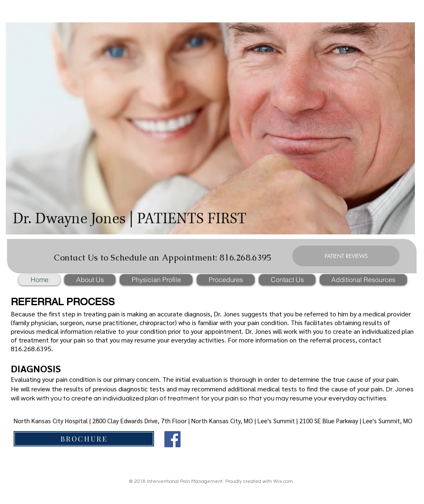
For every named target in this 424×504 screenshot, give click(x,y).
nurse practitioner (111, 322)
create (342, 331)
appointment (223, 331)
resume (145, 340)
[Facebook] (172, 439)
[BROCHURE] (84, 439)
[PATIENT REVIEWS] (346, 256)
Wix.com (283, 481)
